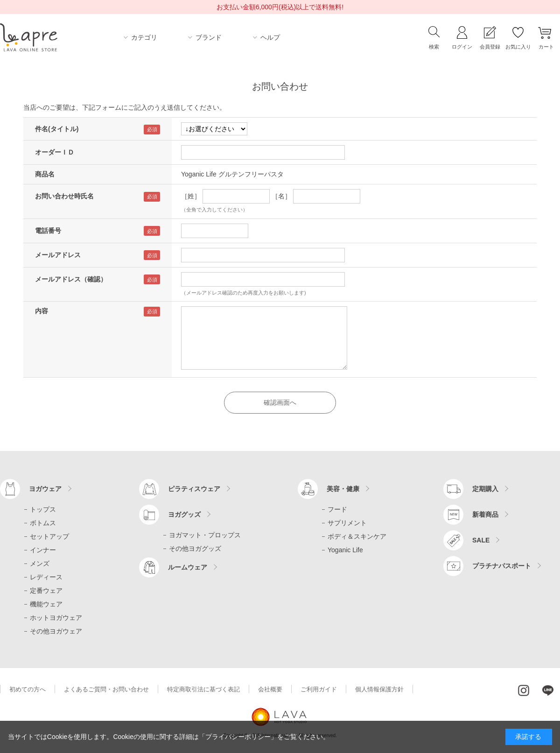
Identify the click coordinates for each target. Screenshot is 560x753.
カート (546, 47)
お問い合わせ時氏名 (64, 196)
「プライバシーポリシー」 (238, 737)
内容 (42, 311)
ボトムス (43, 523)
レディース (46, 577)
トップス (43, 509)
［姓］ (191, 196)
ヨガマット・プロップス (205, 535)
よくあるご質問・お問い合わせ (106, 689)
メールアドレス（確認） (71, 279)
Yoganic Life (345, 550)
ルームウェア (188, 567)
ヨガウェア (45, 489)
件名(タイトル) (57, 129)
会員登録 (490, 47)
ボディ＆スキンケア (357, 536)
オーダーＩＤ (55, 152)
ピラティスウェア (194, 489)
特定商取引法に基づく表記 (203, 689)
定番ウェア (46, 591)
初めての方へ (28, 689)
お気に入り (518, 47)
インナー (43, 550)
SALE (481, 540)
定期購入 (485, 489)
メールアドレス (58, 255)
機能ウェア (46, 604)
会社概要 (270, 689)
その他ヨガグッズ (195, 549)
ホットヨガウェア (56, 618)
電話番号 (48, 231)
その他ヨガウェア (56, 631)
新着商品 (485, 514)
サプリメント (347, 523)
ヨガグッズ (184, 514)
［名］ (281, 196)
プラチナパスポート (502, 566)
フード (337, 509)
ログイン (462, 47)
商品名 (45, 174)
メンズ (40, 563)
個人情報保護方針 (379, 689)
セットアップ (49, 536)
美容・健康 (343, 489)
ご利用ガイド (319, 689)
